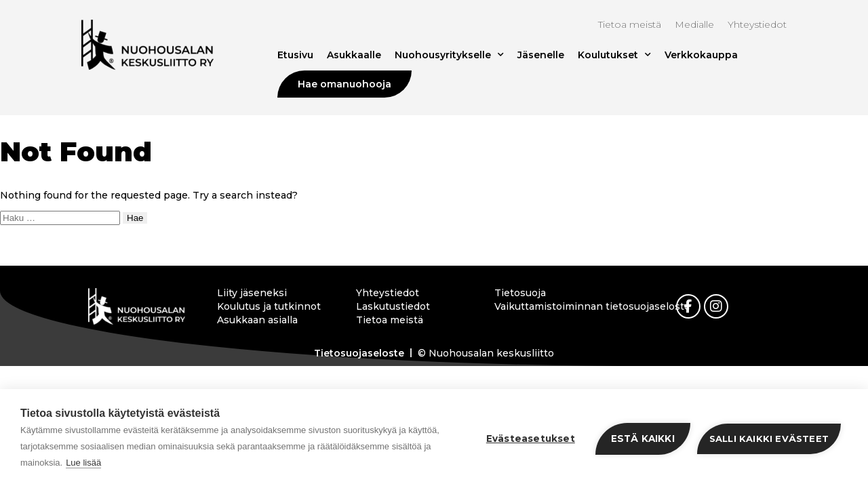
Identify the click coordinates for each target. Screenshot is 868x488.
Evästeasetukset (531, 439)
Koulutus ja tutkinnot (269, 306)
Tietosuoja (520, 293)
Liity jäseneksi (252, 293)
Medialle (694, 24)
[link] (688, 306)
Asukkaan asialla (257, 320)
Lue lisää (83, 463)
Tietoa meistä (630, 24)
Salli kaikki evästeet (769, 439)
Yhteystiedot (757, 24)
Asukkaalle (354, 55)
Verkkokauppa (701, 55)
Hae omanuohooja (344, 84)
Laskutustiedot (393, 306)
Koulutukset (614, 55)
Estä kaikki (643, 439)
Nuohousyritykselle (449, 55)
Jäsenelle (541, 55)
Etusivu (295, 55)
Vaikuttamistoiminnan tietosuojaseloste (552, 306)
